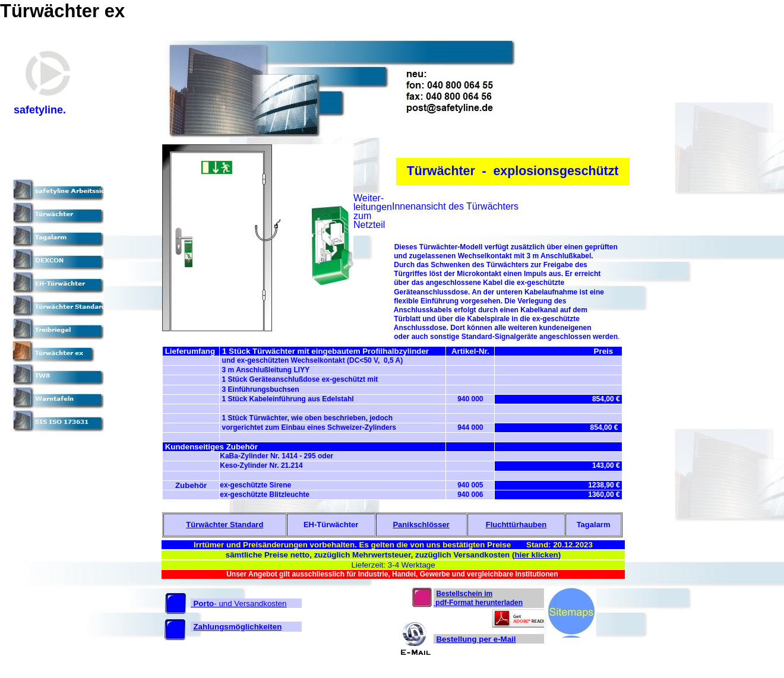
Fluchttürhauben (516, 525)
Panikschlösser (421, 525)
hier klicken (536, 555)
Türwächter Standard (225, 525)
